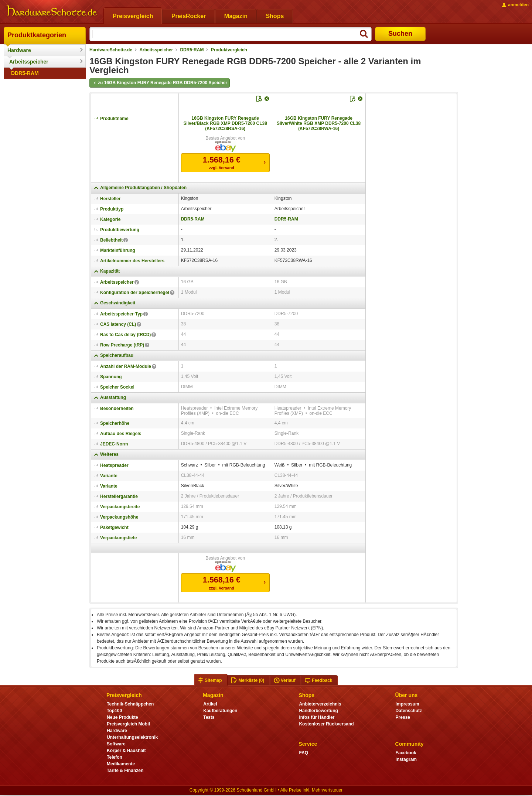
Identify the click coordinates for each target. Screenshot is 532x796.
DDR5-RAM (25, 73)
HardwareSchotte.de (111, 50)
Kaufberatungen (220, 711)
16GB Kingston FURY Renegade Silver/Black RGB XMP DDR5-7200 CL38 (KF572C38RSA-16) (225, 123)
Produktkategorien (37, 35)
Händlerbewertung (318, 711)
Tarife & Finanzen (125, 771)
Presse (403, 717)
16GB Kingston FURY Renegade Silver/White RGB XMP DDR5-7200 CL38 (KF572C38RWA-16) (319, 123)
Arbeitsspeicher (29, 62)
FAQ (303, 753)
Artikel (210, 704)
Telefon (115, 757)
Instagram (406, 759)
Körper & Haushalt (126, 751)
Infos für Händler (317, 717)
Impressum (407, 704)
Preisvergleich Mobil (128, 724)
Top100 (114, 711)
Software (116, 744)
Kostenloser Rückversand (326, 724)
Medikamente (121, 764)
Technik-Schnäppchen (130, 704)
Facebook (406, 753)
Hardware (19, 50)
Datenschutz (409, 711)
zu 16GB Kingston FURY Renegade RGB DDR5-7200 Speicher (160, 83)
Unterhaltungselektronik (132, 737)
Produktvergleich (229, 50)
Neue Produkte (122, 717)
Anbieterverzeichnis (320, 704)
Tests (209, 717)
